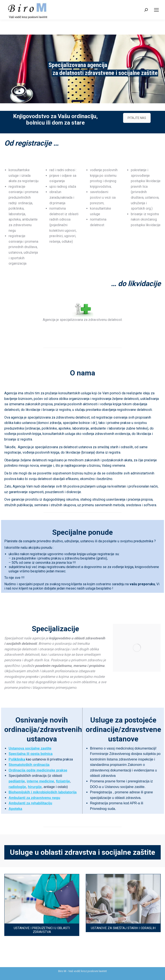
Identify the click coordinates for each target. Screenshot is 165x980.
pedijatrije (17, 781)
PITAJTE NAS (137, 118)
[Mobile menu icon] (156, 10)
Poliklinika (17, 759)
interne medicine (40, 781)
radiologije (17, 787)
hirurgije (35, 787)
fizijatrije (63, 781)
